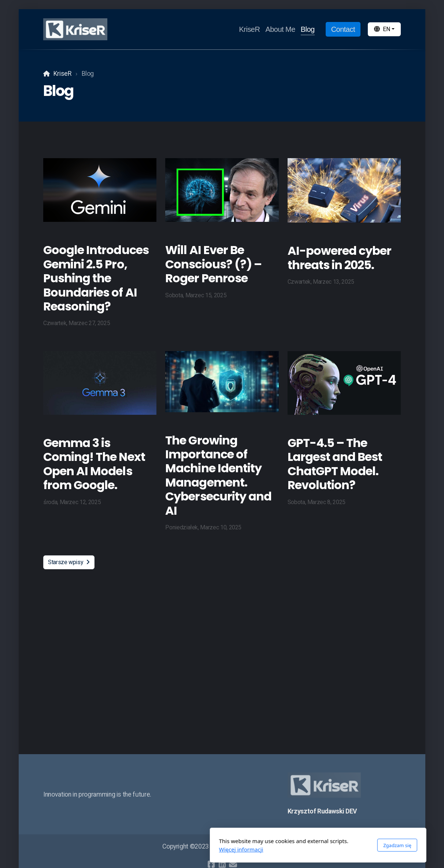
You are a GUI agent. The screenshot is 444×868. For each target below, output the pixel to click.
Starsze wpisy (69, 562)
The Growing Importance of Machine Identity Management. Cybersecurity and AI (218, 475)
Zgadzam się (301, 845)
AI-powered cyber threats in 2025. (340, 258)
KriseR (62, 74)
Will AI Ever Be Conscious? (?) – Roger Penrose (213, 264)
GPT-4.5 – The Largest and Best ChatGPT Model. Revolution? (335, 464)
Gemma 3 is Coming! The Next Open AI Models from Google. (94, 464)
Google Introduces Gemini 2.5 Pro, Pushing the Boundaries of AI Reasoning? (96, 278)
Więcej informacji (145, 849)
